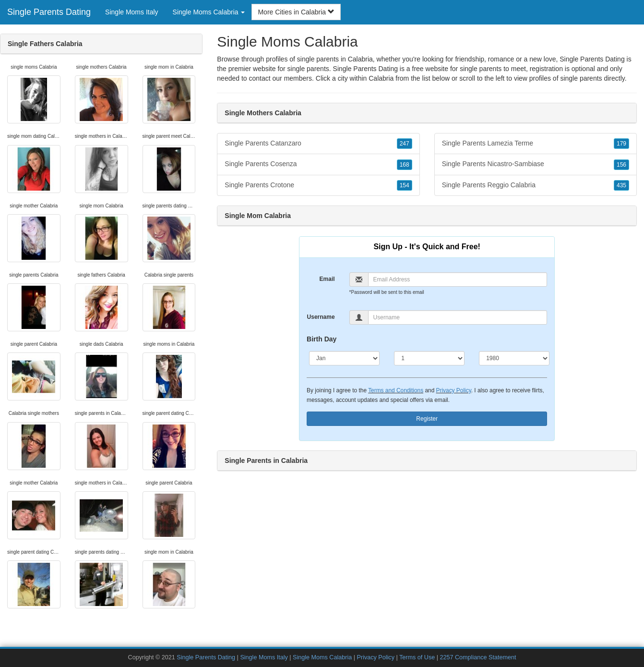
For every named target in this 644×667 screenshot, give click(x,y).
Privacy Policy (454, 390)
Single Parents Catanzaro (318, 144)
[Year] (514, 358)
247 (405, 144)
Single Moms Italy (131, 12)
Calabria (381, 78)
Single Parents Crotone (318, 185)
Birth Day (322, 339)
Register (427, 419)
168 (405, 165)
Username (321, 317)
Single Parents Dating (49, 12)
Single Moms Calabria (322, 657)
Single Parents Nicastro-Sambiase (536, 164)
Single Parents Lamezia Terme (536, 144)
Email (327, 279)
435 (621, 185)
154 (405, 185)
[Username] (458, 317)
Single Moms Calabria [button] (209, 12)
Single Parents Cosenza (318, 164)
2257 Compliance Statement (478, 657)
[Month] (344, 358)
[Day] (429, 358)
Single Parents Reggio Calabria (536, 185)
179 (621, 144)
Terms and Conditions (396, 390)
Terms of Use (417, 657)
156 (621, 165)
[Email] (458, 279)
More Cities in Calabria (296, 12)
